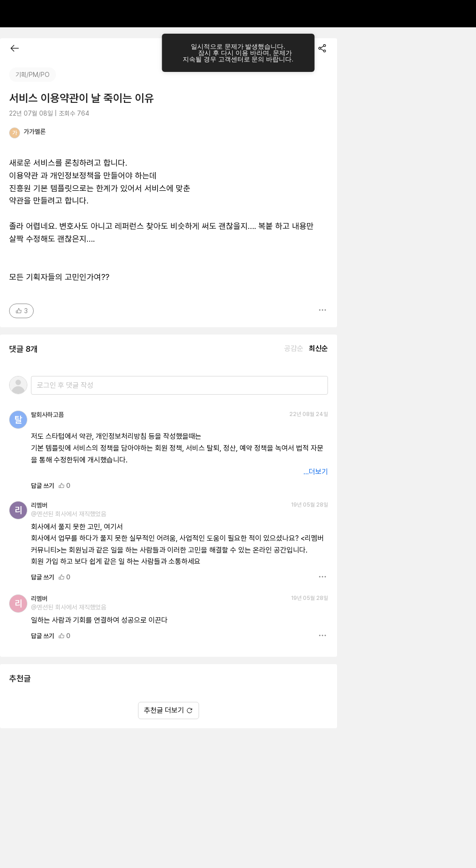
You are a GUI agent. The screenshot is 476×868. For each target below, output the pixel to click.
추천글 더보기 (169, 710)
